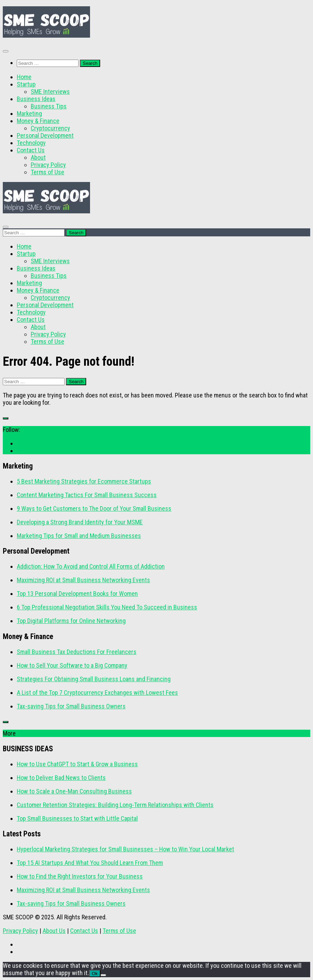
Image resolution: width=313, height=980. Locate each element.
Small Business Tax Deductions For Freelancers (77, 652)
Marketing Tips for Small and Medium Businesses (79, 536)
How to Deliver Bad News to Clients (61, 778)
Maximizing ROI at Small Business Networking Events (83, 580)
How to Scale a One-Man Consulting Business (74, 791)
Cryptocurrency (50, 128)
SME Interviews (50, 92)
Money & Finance (38, 121)
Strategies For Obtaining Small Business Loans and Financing (94, 679)
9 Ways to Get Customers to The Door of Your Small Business (94, 508)
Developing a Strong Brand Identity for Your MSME (80, 522)
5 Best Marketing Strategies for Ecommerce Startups (84, 481)
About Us (54, 931)
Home (24, 77)
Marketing (29, 113)
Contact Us (31, 150)
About (38, 157)
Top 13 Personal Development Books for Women (77, 594)
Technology (31, 143)
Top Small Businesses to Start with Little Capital (77, 818)
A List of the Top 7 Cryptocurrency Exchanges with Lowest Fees (97, 693)
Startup (26, 84)
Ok (95, 974)
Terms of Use (47, 172)
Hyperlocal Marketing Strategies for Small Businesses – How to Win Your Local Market (125, 849)
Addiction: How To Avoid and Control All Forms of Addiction (91, 566)
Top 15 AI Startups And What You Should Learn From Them (90, 863)
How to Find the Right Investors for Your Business (80, 876)
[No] (103, 975)
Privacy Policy (48, 165)
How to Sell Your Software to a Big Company (72, 665)
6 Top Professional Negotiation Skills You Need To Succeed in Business (107, 607)
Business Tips (49, 106)
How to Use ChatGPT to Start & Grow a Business (77, 764)
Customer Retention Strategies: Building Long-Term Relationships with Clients (115, 805)
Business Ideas (36, 99)
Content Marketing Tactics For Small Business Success (87, 495)
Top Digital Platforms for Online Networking (71, 621)
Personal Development (45, 135)
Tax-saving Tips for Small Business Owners (71, 706)
